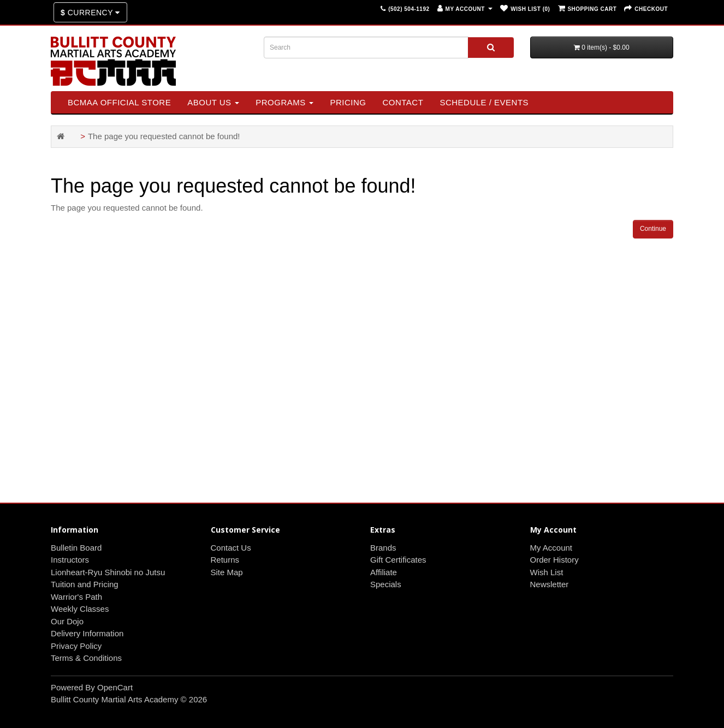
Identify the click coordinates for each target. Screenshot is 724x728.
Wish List (547, 572)
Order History (554, 560)
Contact (403, 102)
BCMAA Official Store (119, 102)
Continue (653, 229)
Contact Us (231, 548)
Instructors (70, 560)
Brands (383, 548)
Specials (386, 584)
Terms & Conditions (86, 658)
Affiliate (384, 572)
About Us (213, 102)
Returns (225, 560)
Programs (284, 102)
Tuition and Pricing (85, 584)
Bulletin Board (76, 548)
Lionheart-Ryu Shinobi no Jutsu (108, 572)
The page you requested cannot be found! (164, 136)
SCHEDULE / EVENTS (484, 102)
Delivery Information (87, 633)
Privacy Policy (76, 646)
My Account (551, 548)
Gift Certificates (398, 560)
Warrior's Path (76, 597)
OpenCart (115, 687)
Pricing (348, 102)
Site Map (227, 572)
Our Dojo (67, 621)
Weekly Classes (80, 609)
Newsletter (550, 584)
